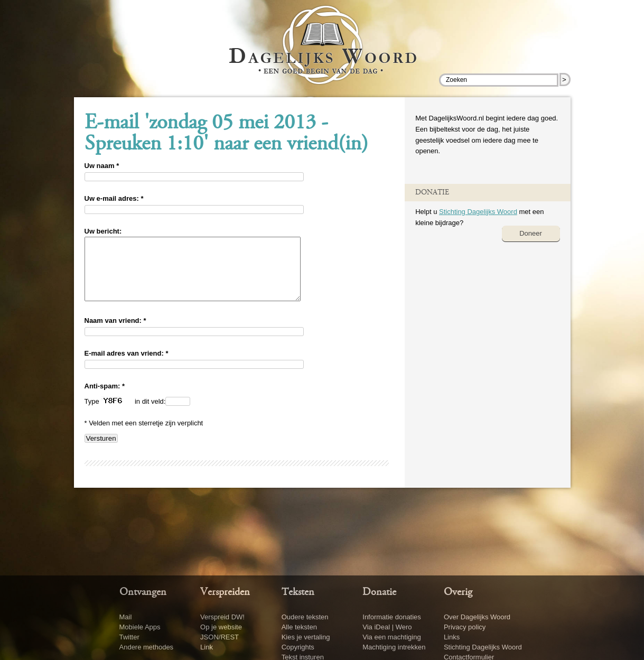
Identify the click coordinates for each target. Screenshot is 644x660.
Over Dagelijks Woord (477, 617)
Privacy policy (465, 627)
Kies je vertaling (306, 637)
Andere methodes (147, 647)
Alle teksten (299, 627)
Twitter (129, 637)
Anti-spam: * (105, 399)
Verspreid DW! (222, 617)
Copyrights (298, 647)
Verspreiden (225, 592)
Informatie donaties (392, 617)
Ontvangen (143, 592)
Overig (458, 592)
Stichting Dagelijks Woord (478, 212)
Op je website (221, 627)
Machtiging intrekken (394, 647)
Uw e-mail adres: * (114, 198)
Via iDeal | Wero (387, 627)
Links (452, 637)
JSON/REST (220, 637)
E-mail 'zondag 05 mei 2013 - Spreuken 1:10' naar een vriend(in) (226, 134)
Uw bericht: (103, 231)
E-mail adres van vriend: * (127, 366)
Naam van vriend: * (115, 333)
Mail (126, 617)
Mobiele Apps (140, 627)
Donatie (379, 592)
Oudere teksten (305, 617)
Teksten (298, 592)
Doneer (531, 233)
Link (207, 647)
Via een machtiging (391, 637)
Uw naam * (102, 166)
